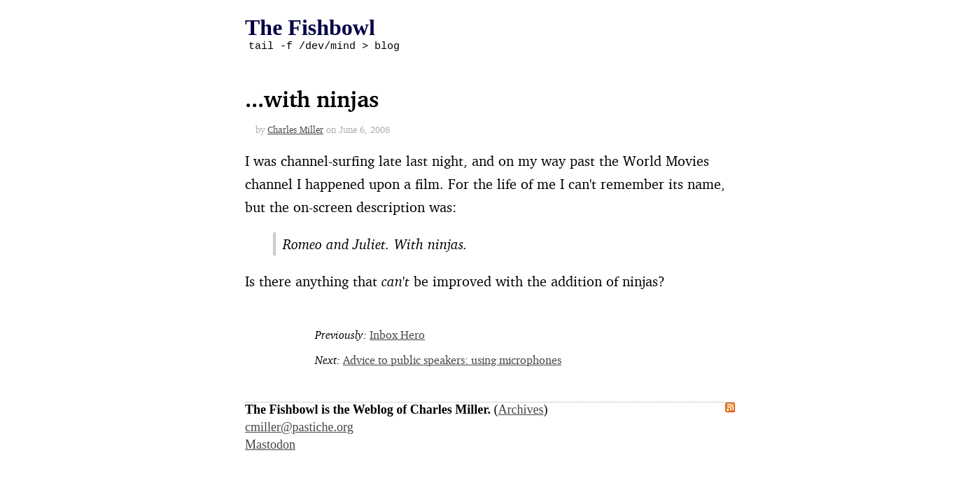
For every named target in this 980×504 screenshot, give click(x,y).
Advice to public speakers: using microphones (452, 362)
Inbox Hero (397, 337)
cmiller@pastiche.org (299, 429)
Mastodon (270, 447)
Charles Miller (295, 132)
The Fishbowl (310, 27)
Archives (521, 412)
